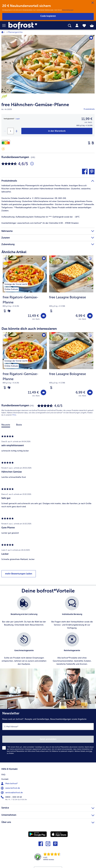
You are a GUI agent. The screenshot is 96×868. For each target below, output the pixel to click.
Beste (19, 425)
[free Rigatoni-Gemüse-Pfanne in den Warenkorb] (43, 316)
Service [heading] (48, 807)
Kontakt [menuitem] (5, 779)
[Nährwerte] (6, 142)
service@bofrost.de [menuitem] (12, 793)
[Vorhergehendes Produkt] (5, 258)
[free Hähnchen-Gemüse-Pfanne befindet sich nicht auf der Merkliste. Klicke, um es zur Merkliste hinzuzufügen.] (91, 38)
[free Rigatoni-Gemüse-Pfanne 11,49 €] (25, 290)
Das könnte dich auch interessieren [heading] (29, 329)
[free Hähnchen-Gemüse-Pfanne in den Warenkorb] (57, 131)
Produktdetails (89, 109)
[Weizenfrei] (93, 143)
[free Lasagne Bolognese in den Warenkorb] (90, 316)
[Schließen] (93, 3)
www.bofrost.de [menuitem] (11, 788)
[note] (25, 304)
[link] (27, 26)
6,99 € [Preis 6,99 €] (80, 316)
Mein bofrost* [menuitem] (10, 784)
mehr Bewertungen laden (19, 574)
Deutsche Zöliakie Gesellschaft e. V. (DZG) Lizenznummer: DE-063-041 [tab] (34, 198)
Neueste (6, 425)
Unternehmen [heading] (48, 815)
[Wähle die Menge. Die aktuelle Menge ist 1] (11, 131)
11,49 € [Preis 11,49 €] (33, 316)
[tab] (77, 26)
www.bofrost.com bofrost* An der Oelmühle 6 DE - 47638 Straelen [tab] (40, 223)
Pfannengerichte (15, 32)
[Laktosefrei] (89, 143)
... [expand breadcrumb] (6, 32)
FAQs (14, 415)
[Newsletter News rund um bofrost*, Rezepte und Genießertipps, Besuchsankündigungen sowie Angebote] (48, 736)
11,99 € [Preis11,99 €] (87, 119)
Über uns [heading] (48, 822)
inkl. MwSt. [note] (36, 319)
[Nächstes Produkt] (91, 258)
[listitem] (16, 284)
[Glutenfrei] (3, 149)
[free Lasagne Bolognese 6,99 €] (71, 290)
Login (18, 119)
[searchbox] (70, 26)
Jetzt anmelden (48, 739)
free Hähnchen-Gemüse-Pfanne (35, 105)
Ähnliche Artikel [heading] (14, 252)
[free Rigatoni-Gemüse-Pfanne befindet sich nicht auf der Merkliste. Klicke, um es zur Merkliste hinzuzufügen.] (44, 259)
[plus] (16, 131)
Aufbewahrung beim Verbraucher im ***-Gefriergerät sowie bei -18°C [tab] (40, 217)
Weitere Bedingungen (68, 10)
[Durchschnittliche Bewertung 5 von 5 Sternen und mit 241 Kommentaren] (32, 164)
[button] (5, 26)
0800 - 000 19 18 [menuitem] (12, 797)
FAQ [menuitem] (3, 775)
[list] (48, 632)
